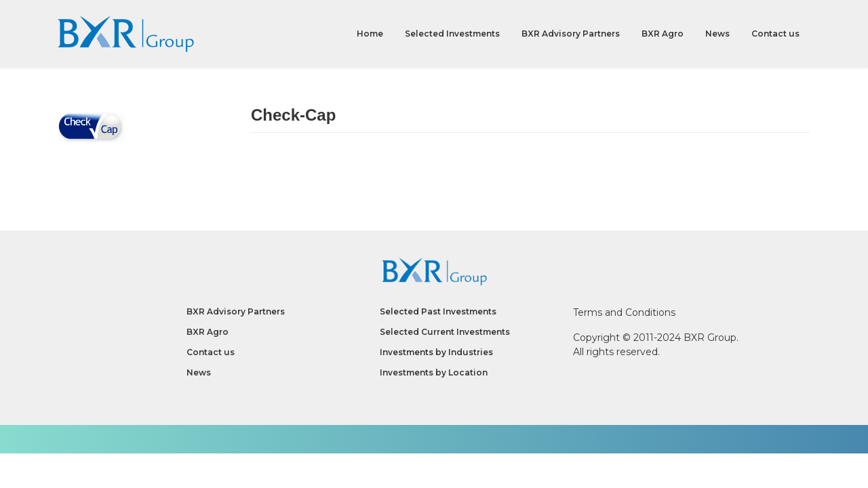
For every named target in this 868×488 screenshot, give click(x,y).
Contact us (775, 34)
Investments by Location (434, 372)
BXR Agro (663, 34)
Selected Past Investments (438, 311)
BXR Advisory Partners (571, 34)
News (717, 34)
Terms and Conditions (624, 312)
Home (370, 34)
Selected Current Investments (445, 332)
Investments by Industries (436, 352)
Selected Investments (452, 34)
